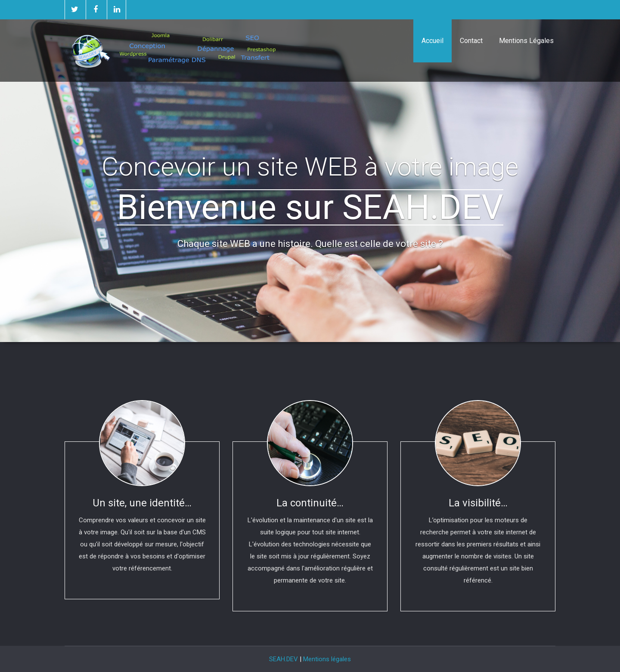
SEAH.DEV (284, 659)
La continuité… (310, 503)
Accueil (432, 41)
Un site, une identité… (142, 503)
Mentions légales (327, 659)
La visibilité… (478, 503)
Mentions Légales (526, 41)
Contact (471, 41)
